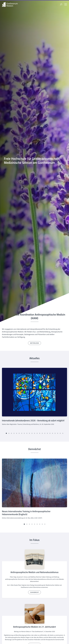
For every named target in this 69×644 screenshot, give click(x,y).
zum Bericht (34, 592)
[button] (6, 433)
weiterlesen (34, 343)
